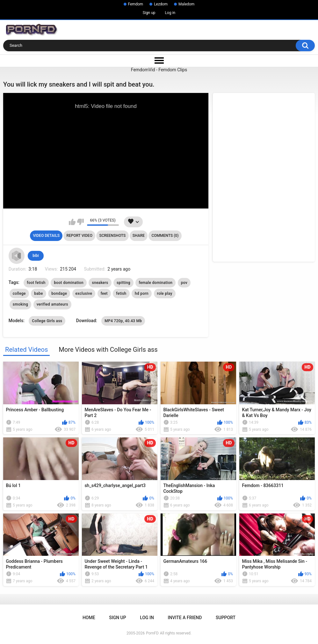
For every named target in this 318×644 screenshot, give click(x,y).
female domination (155, 283)
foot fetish (36, 283)
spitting (123, 283)
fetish (121, 294)
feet (104, 294)
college (19, 294)
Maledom (186, 4)
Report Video (79, 236)
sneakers (100, 283)
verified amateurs (52, 304)
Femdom (136, 4)
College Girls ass (47, 321)
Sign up (149, 13)
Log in (170, 13)
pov (184, 283)
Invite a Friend (185, 618)
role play (165, 294)
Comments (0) (165, 236)
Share (139, 236)
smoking (20, 304)
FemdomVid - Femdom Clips (159, 70)
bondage (59, 294)
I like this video (72, 222)
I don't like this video (80, 222)
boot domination (69, 283)
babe (39, 294)
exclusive (84, 294)
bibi (36, 256)
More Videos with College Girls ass (108, 350)
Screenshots (112, 236)
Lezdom (161, 4)
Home (89, 618)
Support (226, 618)
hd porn (142, 294)
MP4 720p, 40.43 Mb (123, 321)
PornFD (152, 633)
